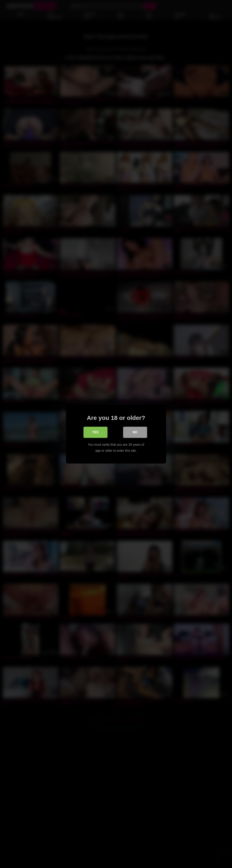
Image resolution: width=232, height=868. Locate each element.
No (135, 432)
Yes (95, 432)
